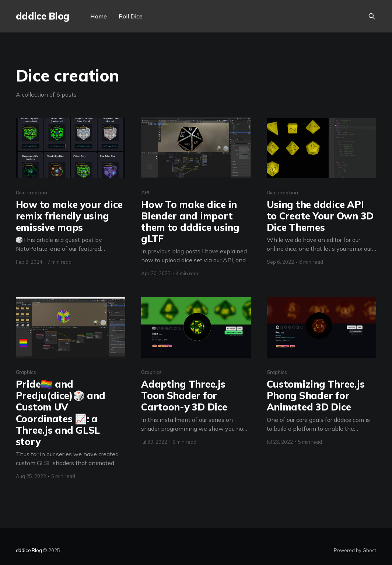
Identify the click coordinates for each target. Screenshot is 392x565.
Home (99, 16)
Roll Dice (131, 16)
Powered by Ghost (355, 550)
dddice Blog (43, 16)
